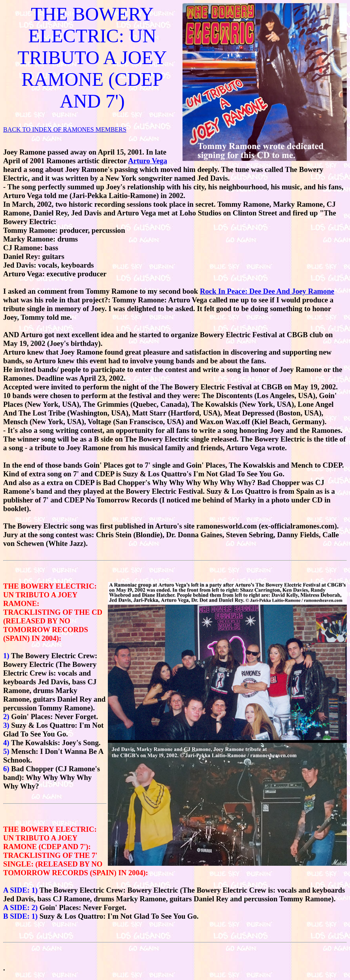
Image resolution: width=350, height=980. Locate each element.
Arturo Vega (148, 161)
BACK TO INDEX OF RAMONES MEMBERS (65, 129)
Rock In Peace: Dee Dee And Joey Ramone (267, 291)
